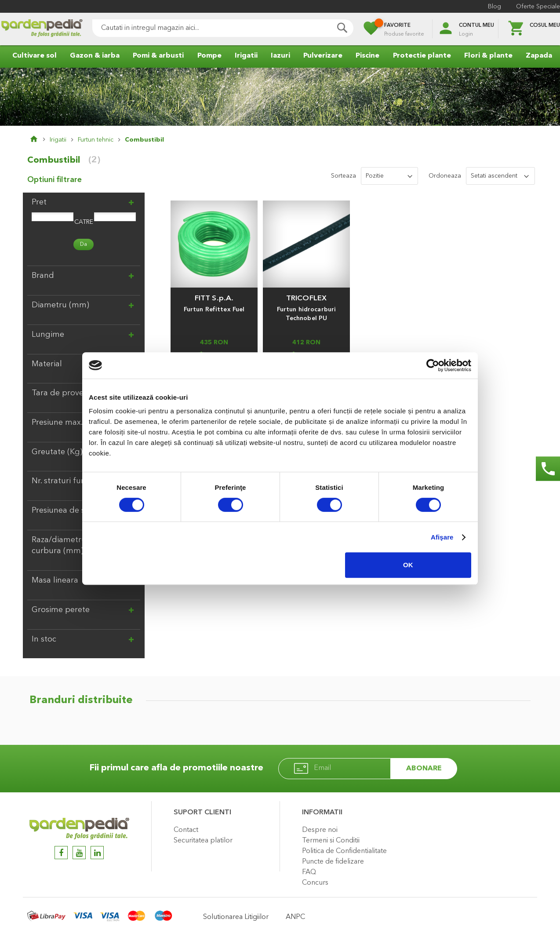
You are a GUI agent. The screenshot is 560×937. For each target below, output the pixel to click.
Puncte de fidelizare (333, 862)
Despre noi (320, 830)
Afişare (442, 537)
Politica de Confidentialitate (344, 851)
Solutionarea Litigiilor (236, 917)
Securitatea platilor (203, 841)
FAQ (309, 872)
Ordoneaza (445, 176)
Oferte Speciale (538, 7)
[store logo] (42, 29)
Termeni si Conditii (331, 841)
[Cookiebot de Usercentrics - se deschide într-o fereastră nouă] (433, 365)
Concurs (315, 883)
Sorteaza (344, 176)
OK (408, 565)
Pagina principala (40, 140)
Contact (186, 830)
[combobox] (223, 28)
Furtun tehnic (96, 140)
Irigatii (58, 140)
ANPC (295, 917)
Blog (495, 7)
